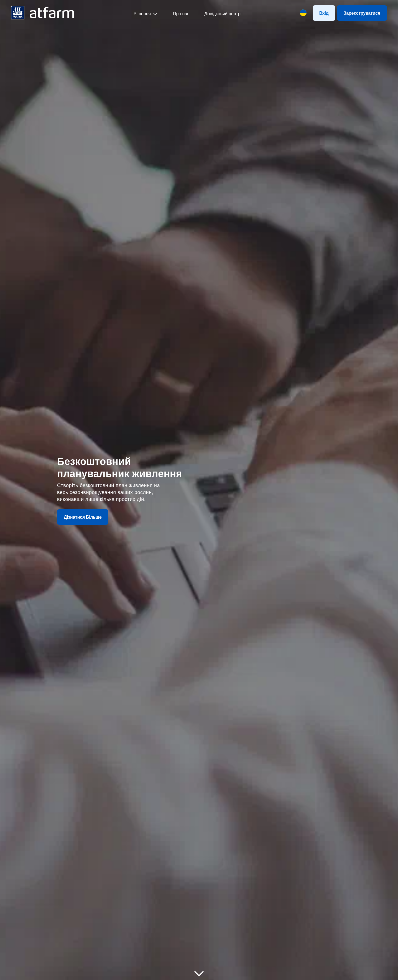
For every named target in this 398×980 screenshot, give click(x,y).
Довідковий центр (222, 14)
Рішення (142, 14)
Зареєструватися (362, 13)
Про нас (181, 14)
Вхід (324, 13)
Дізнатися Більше (83, 517)
